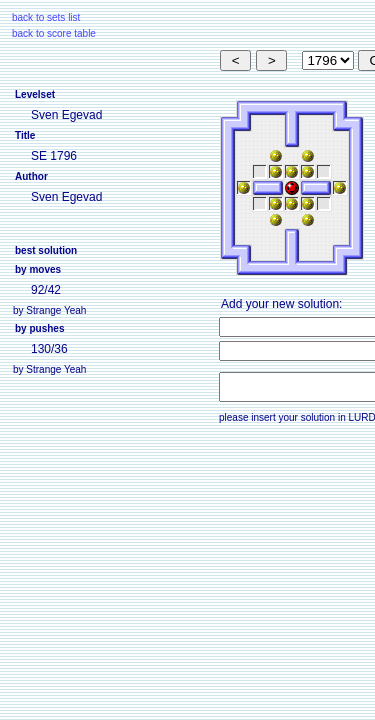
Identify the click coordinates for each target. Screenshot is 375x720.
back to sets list (46, 17)
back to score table (54, 33)
